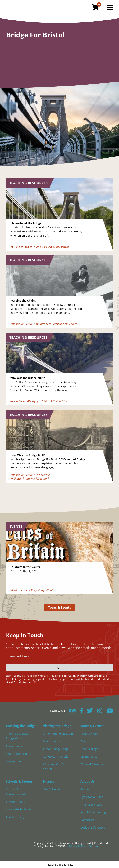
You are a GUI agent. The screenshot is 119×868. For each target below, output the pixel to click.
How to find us (52, 741)
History (49, 782)
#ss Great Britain (59, 247)
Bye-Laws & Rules (92, 797)
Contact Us (87, 820)
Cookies (93, 846)
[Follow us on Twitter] (90, 712)
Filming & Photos (91, 805)
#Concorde (40, 247)
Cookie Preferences (93, 828)
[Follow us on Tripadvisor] (72, 712)
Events (85, 741)
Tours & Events (59, 607)
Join (59, 667)
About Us (87, 782)
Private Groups (15, 802)
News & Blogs (89, 749)
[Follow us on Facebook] (81, 712)
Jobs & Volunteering (93, 812)
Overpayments (15, 761)
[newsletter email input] (59, 656)
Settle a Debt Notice (19, 754)
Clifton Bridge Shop (56, 749)
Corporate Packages (19, 809)
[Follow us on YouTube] (110, 712)
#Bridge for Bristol (21, 247)
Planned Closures (92, 764)
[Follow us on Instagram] (100, 712)
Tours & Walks (90, 734)
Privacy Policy (77, 846)
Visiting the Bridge (57, 726)
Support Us (88, 789)
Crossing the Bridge (21, 726)
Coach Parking (15, 817)
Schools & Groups (19, 782)
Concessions (14, 746)
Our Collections (53, 789)
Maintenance (89, 757)
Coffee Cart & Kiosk (55, 757)
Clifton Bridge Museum (58, 734)
